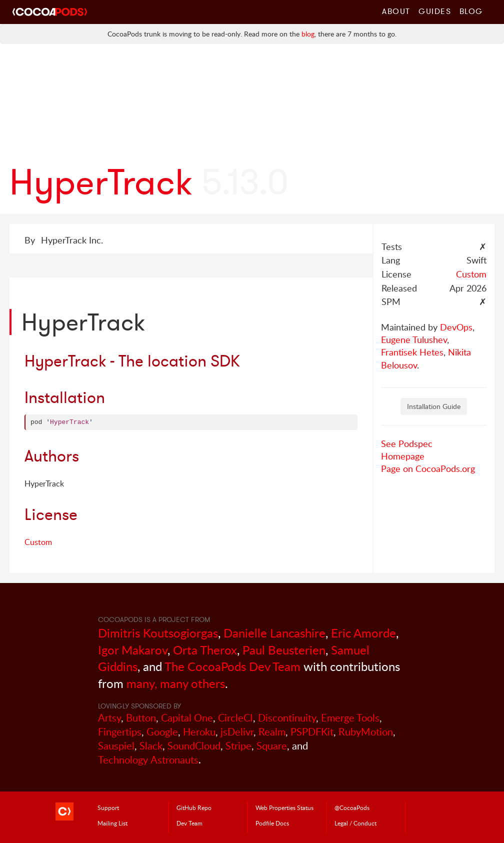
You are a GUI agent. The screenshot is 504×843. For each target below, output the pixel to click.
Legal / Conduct (355, 823)
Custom (471, 274)
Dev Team (189, 823)
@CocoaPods (352, 807)
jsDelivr (237, 732)
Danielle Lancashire (274, 633)
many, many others (176, 683)
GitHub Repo (194, 807)
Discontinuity (287, 718)
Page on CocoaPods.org (428, 468)
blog (308, 34)
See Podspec (407, 443)
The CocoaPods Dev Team (232, 666)
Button (141, 718)
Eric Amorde (363, 633)
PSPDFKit (312, 732)
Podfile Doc (272, 823)
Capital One (187, 718)
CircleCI (235, 718)
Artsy (109, 718)
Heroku (199, 732)
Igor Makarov (133, 650)
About (396, 11)
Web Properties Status (284, 807)
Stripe (238, 746)
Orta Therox (205, 650)
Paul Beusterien (284, 650)
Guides (435, 11)
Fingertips (120, 732)
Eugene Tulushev (414, 339)
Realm (272, 732)
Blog (471, 11)
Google (162, 732)
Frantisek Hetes (412, 352)
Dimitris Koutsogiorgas (158, 633)
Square (272, 746)
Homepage (403, 456)
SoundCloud (194, 746)
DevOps (456, 327)
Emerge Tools (350, 718)
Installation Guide (434, 406)
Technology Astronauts (148, 760)
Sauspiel (116, 746)
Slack (151, 746)
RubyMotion (366, 732)
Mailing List (112, 823)
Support (108, 807)
